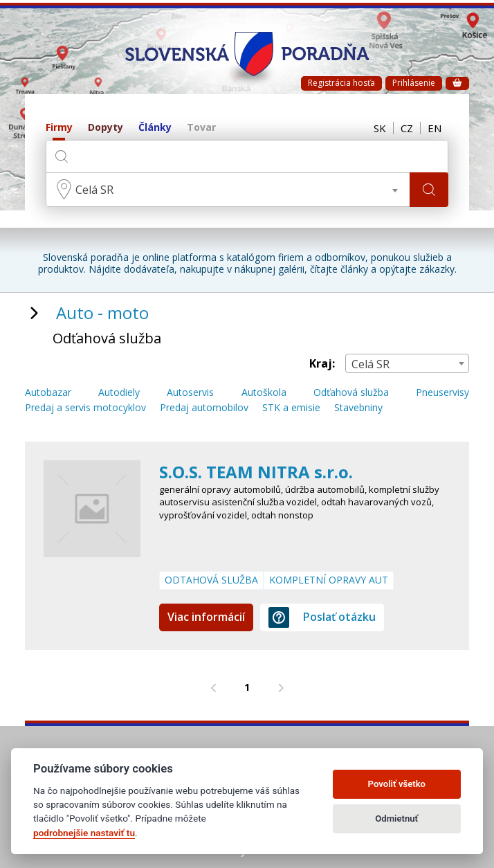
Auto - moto (102, 313)
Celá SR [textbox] (94, 190)
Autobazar (48, 393)
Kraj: (322, 364)
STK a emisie (291, 408)
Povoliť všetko (397, 784)
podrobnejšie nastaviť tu (84, 833)
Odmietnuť (396, 819)
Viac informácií (206, 617)
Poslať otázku (322, 617)
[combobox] (228, 190)
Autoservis (190, 393)
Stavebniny (358, 408)
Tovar (201, 128)
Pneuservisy (442, 393)
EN (434, 128)
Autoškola (264, 393)
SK (380, 128)
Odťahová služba (351, 393)
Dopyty (106, 128)
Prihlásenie (414, 83)
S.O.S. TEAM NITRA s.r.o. (256, 472)
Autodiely (119, 393)
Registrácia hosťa (341, 83)
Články (155, 128)
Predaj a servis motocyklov (85, 408)
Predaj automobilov (204, 408)
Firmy (59, 128)
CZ (407, 128)
